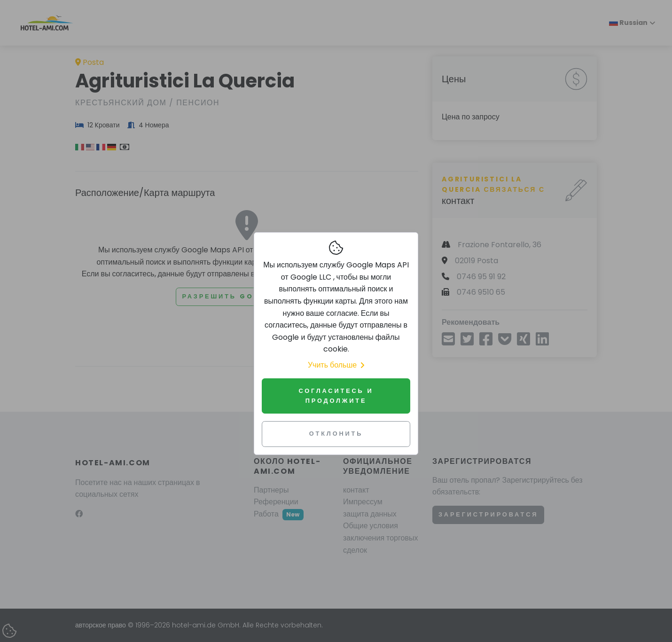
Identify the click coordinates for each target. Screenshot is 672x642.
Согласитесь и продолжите (336, 395)
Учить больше (336, 365)
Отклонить (336, 434)
